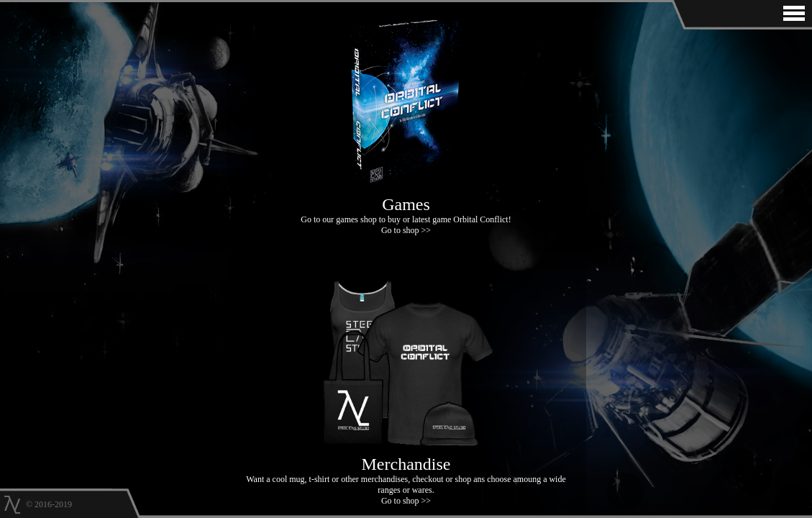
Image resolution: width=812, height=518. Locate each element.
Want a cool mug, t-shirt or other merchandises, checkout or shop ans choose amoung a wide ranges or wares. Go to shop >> (406, 475)
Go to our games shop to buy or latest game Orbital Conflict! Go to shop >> (406, 210)
